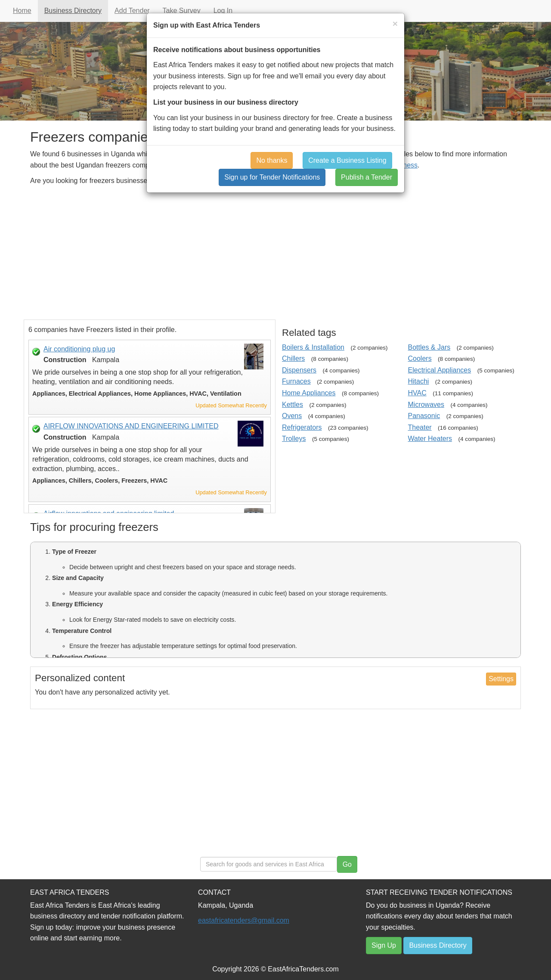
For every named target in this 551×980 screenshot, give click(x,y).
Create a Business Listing (347, 160)
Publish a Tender (367, 177)
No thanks (272, 160)
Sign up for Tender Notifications (272, 177)
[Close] (395, 23)
